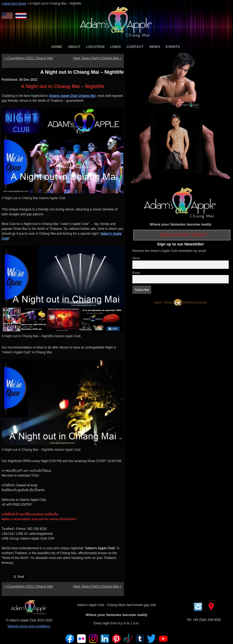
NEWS (155, 47)
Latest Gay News (14, 3)
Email (136, 273)
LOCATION (95, 47)
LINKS (115, 47)
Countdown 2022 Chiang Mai (28, 58)
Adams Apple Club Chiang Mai (72, 96)
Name (136, 258)
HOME (57, 47)
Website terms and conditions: (29, 626)
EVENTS (173, 47)
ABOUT (74, 47)
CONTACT (135, 47)
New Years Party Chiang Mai (97, 58)
